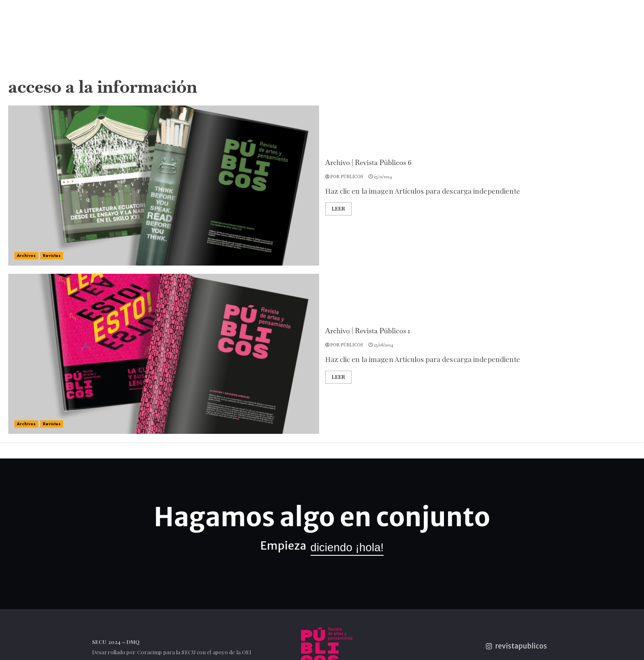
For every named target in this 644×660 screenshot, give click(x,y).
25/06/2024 (383, 345)
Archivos (26, 256)
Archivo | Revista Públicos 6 (368, 163)
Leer (339, 209)
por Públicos (347, 177)
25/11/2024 (383, 177)
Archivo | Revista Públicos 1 (368, 331)
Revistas (52, 256)
